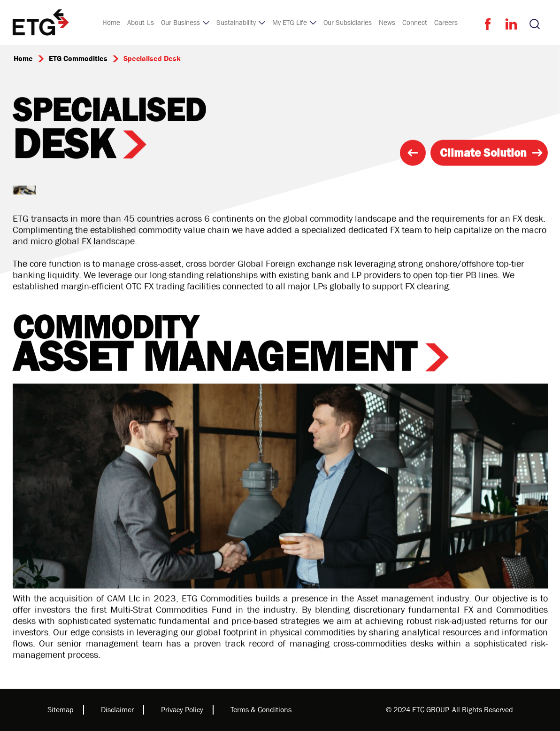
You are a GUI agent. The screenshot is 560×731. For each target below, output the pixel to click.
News (387, 23)
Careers (446, 23)
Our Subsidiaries (348, 23)
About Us (141, 23)
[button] (185, 23)
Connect (415, 23)
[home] (41, 23)
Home (111, 23)
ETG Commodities (78, 58)
